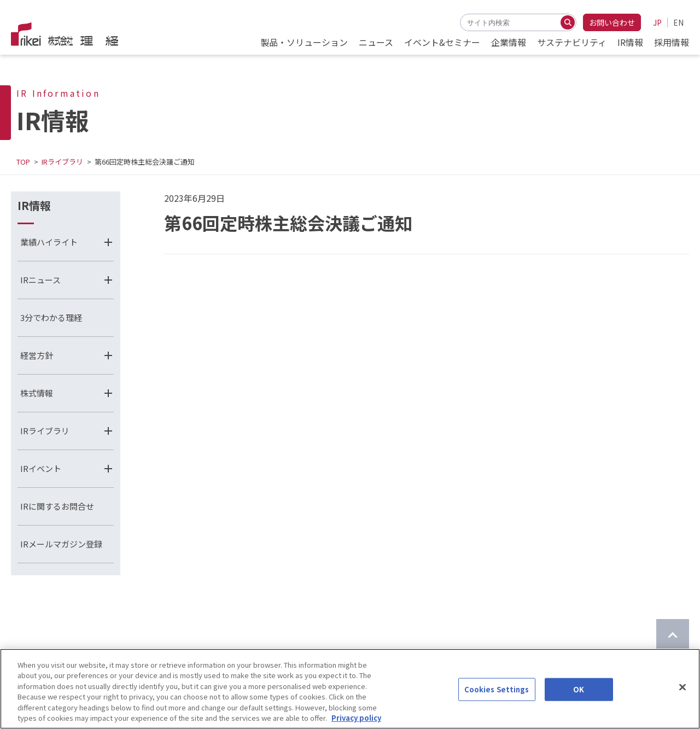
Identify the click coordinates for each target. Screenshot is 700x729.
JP (657, 22)
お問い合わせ (612, 22)
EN (678, 22)
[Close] (682, 697)
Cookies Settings (497, 699)
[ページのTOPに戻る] (673, 635)
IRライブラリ (62, 162)
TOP (23, 162)
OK (579, 699)
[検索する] (568, 22)
